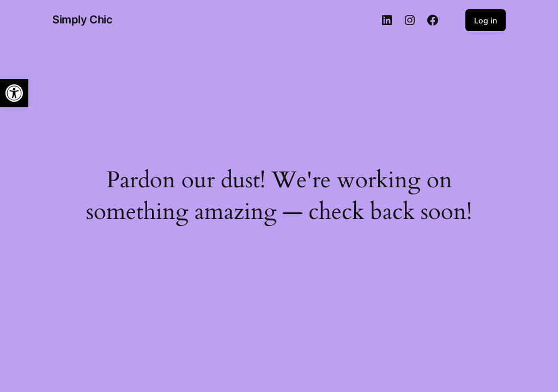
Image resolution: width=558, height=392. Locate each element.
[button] (14, 93)
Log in (486, 20)
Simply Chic (83, 20)
